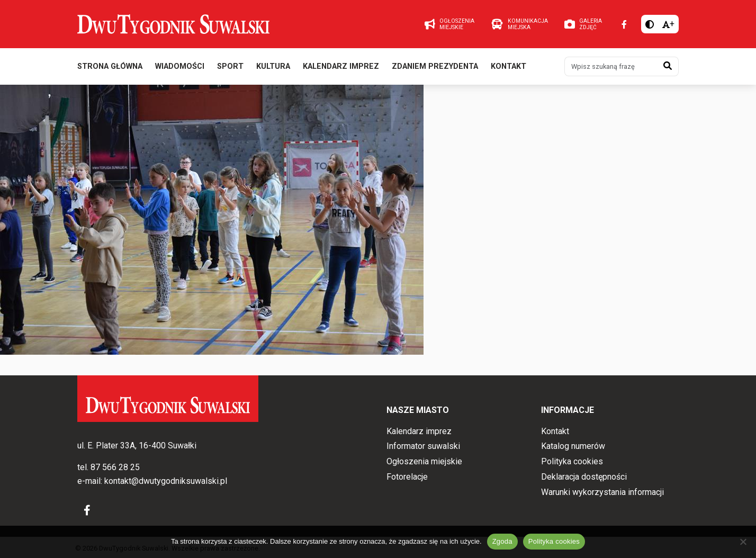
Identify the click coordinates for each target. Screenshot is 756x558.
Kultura (273, 68)
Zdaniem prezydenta (435, 68)
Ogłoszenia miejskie (424, 461)
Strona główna (110, 68)
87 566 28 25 (115, 468)
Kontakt (508, 68)
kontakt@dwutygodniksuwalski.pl (166, 481)
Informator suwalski (423, 447)
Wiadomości (180, 68)
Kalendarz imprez (341, 68)
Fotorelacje (407, 477)
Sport (230, 68)
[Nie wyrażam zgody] (743, 542)
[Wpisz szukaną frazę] (611, 68)
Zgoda (502, 541)
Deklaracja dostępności (584, 477)
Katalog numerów (573, 447)
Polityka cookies (572, 461)
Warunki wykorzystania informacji (602, 492)
